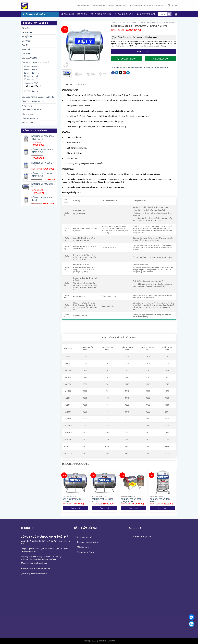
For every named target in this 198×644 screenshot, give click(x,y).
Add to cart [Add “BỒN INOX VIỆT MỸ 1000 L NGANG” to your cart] (75, 508)
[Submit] (169, 14)
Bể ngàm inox (28, 32)
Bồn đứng (26, 54)
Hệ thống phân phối (101, 14)
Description (67, 84)
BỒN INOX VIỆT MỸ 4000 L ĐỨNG (161, 500)
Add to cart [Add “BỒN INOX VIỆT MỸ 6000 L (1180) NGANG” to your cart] (134, 508)
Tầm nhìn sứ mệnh (124, 14)
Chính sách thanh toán (155, 6)
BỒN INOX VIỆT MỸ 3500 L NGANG (103, 500)
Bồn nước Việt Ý (30, 79)
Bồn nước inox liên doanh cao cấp (36, 62)
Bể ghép (26, 28)
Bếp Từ (25, 45)
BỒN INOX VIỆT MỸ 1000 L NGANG (73, 500)
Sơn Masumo (28, 123)
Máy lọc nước (28, 114)
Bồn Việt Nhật (29, 91)
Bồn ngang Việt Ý (33, 86)
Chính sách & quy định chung (117, 6)
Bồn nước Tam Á (30, 70)
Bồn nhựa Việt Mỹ (29, 58)
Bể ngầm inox (28, 37)
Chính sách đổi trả (98, 6)
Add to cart (144, 52)
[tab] (67, 84)
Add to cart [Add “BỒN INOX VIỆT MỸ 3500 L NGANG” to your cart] (104, 508)
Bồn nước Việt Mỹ (31, 76)
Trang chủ (67, 14)
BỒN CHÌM (27, 49)
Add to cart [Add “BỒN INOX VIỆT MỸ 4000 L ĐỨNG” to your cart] (163, 508)
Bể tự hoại (26, 41)
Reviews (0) (81, 84)
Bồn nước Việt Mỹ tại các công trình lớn (38, 97)
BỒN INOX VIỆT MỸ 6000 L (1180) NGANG (132, 500)
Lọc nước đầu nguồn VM (32, 110)
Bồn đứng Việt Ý (32, 83)
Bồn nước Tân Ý (30, 73)
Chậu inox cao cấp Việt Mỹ (33, 101)
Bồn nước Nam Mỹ (31, 67)
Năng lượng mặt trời (30, 118)
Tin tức (82, 14)
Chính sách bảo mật (83, 6)
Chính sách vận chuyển (137, 6)
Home (113, 23)
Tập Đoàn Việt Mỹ (141, 537)
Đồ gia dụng (27, 106)
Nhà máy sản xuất (146, 14)
